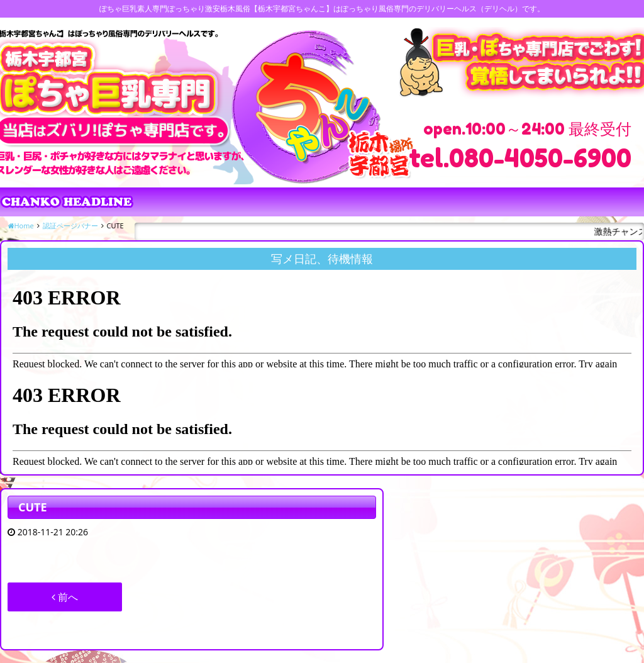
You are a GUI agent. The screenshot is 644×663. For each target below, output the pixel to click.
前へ (65, 597)
